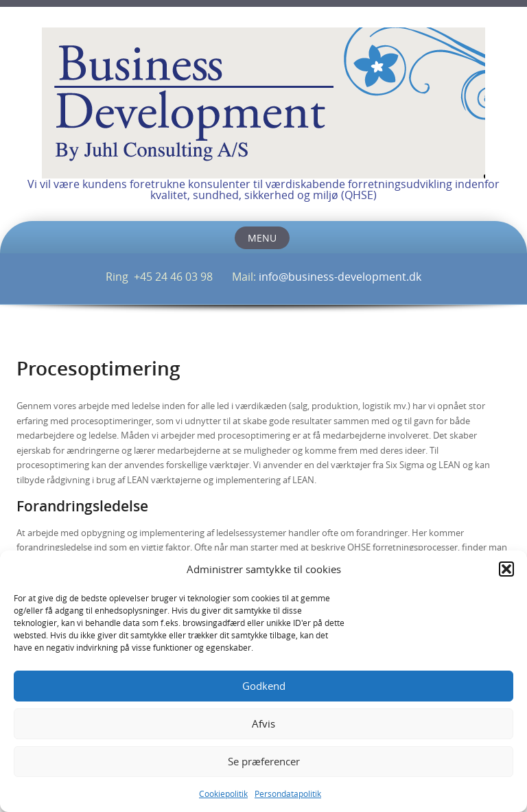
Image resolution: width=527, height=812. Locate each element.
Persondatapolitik (288, 793)
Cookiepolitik (223, 793)
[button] (506, 569)
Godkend (264, 686)
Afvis (263, 723)
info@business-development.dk (340, 277)
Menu (262, 238)
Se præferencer (264, 761)
